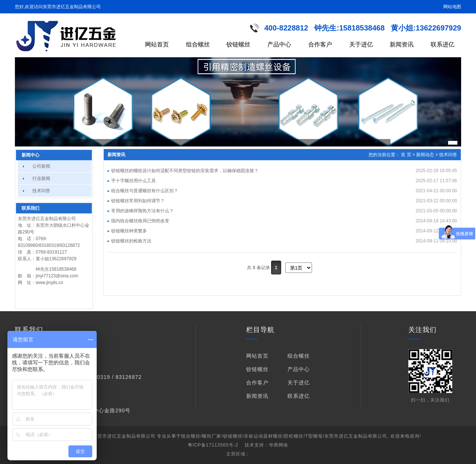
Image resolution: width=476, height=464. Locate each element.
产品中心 (279, 44)
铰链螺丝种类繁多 (129, 231)
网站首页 (157, 44)
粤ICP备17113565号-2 (213, 445)
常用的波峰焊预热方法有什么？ (142, 211)
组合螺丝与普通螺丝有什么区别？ (145, 191)
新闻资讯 (402, 44)
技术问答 (41, 191)
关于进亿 (361, 44)
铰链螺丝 (238, 44)
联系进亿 (443, 44)
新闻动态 (425, 155)
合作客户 (320, 44)
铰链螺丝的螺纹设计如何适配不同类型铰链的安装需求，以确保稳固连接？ (185, 171)
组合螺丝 (198, 44)
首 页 (406, 155)
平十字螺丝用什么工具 (134, 181)
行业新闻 (41, 178)
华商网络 (279, 445)
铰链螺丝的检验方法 (131, 241)
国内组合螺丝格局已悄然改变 (140, 221)
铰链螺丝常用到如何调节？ (138, 201)
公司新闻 (41, 166)
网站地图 (452, 7)
